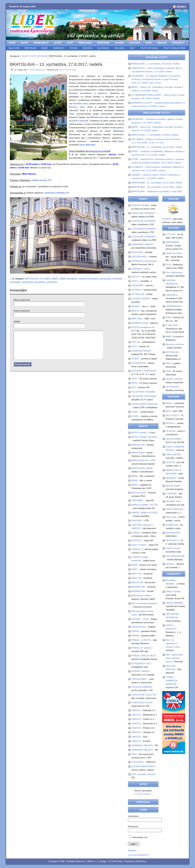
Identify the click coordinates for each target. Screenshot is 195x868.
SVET (132, 48)
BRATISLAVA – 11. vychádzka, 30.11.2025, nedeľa (157, 183)
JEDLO (135, 281)
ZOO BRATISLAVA (175, 556)
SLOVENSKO (103, 48)
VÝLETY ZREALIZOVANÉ (174, 48)
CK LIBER (45, 279)
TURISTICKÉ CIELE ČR (144, 695)
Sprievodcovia (173, 533)
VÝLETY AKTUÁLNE (149, 48)
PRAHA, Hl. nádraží (141, 648)
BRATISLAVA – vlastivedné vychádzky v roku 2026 (157, 191)
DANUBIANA (172, 242)
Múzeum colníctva (175, 344)
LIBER (55, 279)
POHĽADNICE (139, 627)
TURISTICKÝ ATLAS (142, 703)
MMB (168, 336)
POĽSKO (73, 48)
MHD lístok (137, 319)
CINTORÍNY (137, 500)
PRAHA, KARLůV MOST (144, 656)
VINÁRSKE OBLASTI (142, 745)
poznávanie (105, 279)
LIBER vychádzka (68, 279)
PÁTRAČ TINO (173, 501)
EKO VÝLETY (173, 415)
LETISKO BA (138, 294)
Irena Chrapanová (37, 70)
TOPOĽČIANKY (139, 679)
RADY (149, 43)
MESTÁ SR (137, 582)
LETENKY (137, 290)
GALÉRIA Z (171, 295)
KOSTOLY (137, 540)
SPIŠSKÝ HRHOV (141, 671)
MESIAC (136, 306)
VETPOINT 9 (172, 540)
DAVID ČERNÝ (173, 592)
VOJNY (135, 416)
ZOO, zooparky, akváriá (143, 774)
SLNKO (135, 359)
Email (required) (22, 311)
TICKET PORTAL (174, 379)
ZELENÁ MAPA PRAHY (143, 766)
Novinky (181, 6)
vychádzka (52, 282)
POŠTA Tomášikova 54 (143, 327)
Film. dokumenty (174, 272)
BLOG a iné (14, 48)
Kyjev (121, 141)
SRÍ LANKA (119, 48)
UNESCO (136, 710)
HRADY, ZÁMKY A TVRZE (145, 513)
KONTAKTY (178, 43)
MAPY (135, 569)
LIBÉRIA (136, 549)
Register (132, 850)
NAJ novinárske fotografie (144, 603)
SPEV (134, 379)
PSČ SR (136, 342)
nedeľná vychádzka (88, 279)
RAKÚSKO (87, 48)
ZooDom (170, 564)
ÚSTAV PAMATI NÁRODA (144, 404)
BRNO (135, 476)
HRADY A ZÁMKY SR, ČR (145, 505)
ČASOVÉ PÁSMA (140, 205)
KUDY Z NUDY (139, 545)
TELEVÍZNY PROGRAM (144, 396)
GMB (168, 317)
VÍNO (134, 754)
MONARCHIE (138, 587)
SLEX (134, 346)
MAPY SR (136, 578)
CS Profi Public (115, 861)
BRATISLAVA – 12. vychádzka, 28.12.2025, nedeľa (157, 147)
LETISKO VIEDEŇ (141, 299)
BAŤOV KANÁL (139, 433)
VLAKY (135, 412)
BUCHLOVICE (139, 493)
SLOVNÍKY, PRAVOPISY (144, 371)
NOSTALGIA (172, 352)
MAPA (134, 565)
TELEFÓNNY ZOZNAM (143, 392)
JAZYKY (136, 277)
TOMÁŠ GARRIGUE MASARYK (172, 681)
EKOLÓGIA (137, 252)
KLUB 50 (170, 462)
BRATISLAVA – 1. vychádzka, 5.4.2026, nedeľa (155, 135)
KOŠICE (136, 533)
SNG (168, 363)
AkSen (169, 403)
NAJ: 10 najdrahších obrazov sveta (173, 643)
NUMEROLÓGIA (140, 323)
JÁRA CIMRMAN (174, 603)
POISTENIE (103, 43)
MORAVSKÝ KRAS (141, 596)
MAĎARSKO (59, 48)
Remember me (140, 837)
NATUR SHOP (173, 486)
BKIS (168, 411)
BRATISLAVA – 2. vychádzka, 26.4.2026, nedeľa (155, 64)
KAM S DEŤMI (173, 454)
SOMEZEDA (172, 525)
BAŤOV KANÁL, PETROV (144, 437)
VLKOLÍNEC (138, 762)
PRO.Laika (171, 517)
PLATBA (119, 43)
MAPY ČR (137, 574)
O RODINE (171, 494)
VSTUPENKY (172, 387)
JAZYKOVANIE (173, 439)
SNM (168, 371)
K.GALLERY (172, 325)
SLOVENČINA (139, 363)
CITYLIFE (171, 234)
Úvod (12, 43)
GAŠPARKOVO (173, 306)
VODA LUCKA (173, 548)
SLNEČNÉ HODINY (141, 351)
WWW (17, 322)
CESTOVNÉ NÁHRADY (143, 213)
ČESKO (45, 48)
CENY (70, 43)
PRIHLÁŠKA (85, 43)
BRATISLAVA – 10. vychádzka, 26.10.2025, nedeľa (157, 187)
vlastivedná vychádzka (33, 282)
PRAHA (135, 631)
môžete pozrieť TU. (42, 180)
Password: (133, 826)
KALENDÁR (137, 285)
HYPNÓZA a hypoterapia (144, 261)
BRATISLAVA (30, 48)
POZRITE (167, 219)
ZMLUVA (162, 43)
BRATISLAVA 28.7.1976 (143, 460)
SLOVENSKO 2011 (141, 663)
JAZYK (24, 43)
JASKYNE (137, 520)
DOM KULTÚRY (174, 253)
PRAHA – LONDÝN (141, 640)
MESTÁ (135, 311)
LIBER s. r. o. (93, 861)
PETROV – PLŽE (140, 619)
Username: (133, 816)
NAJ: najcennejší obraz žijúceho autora (174, 658)
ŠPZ (134, 387)
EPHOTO (170, 423)
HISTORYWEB (139, 257)
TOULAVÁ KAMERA (141, 687)
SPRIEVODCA (41, 43)
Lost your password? (138, 855)
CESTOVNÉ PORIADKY (144, 221)
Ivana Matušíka (87, 145)
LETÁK (58, 43)
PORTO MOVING (175, 509)
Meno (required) (22, 300)
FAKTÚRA (135, 43)
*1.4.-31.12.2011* (143, 794)
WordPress (141, 861)
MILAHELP (171, 478)
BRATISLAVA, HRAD (142, 468)
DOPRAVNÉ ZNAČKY (142, 244)
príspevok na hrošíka (98, 151)
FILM (168, 265)
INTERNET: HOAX (141, 269)
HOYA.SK (171, 431)
